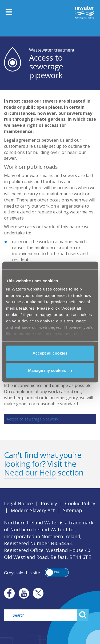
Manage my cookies (50, 370)
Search (83, 615)
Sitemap (73, 510)
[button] (57, 573)
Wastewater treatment (52, 50)
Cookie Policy (80, 503)
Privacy (49, 503)
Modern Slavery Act (33, 510)
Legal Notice (18, 503)
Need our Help (30, 472)
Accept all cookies (50, 353)
